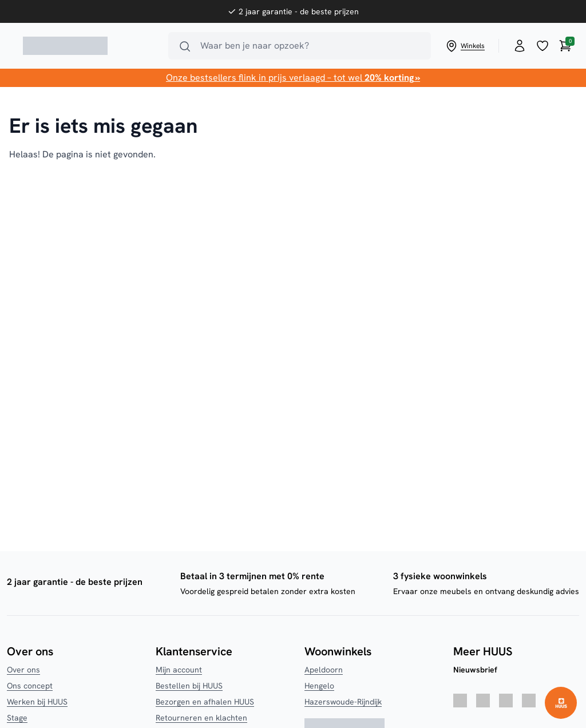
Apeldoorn (324, 670)
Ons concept (30, 686)
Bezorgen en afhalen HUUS (205, 702)
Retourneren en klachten (201, 718)
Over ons (23, 670)
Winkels (465, 46)
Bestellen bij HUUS (189, 686)
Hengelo (319, 686)
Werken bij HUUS (37, 702)
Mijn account (179, 670)
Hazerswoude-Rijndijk (343, 702)
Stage (17, 718)
